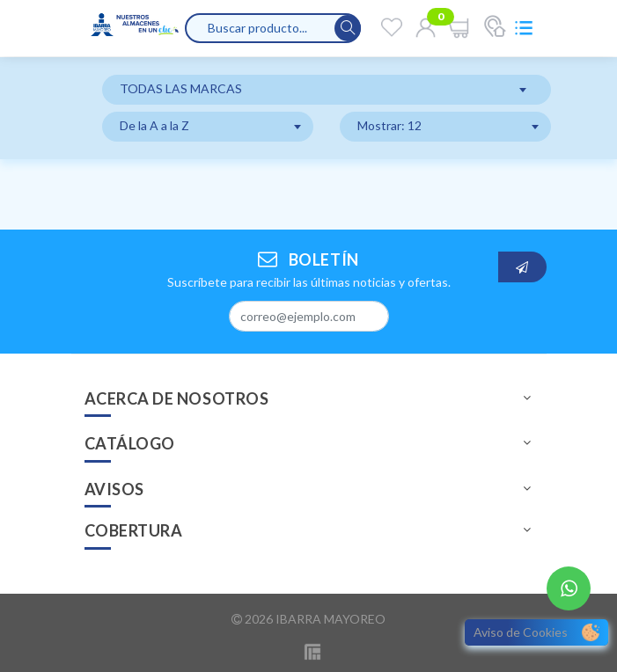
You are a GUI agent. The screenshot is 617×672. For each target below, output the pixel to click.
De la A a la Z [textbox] (154, 125)
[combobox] (327, 90)
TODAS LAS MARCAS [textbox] (181, 88)
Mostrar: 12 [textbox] (389, 125)
